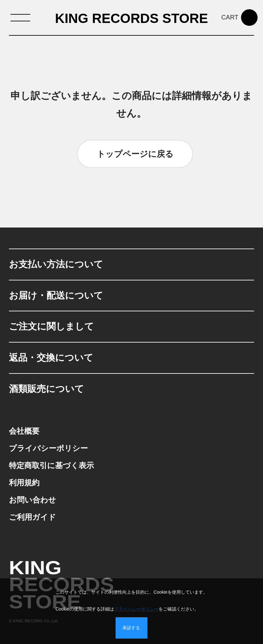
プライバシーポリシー (136, 609)
